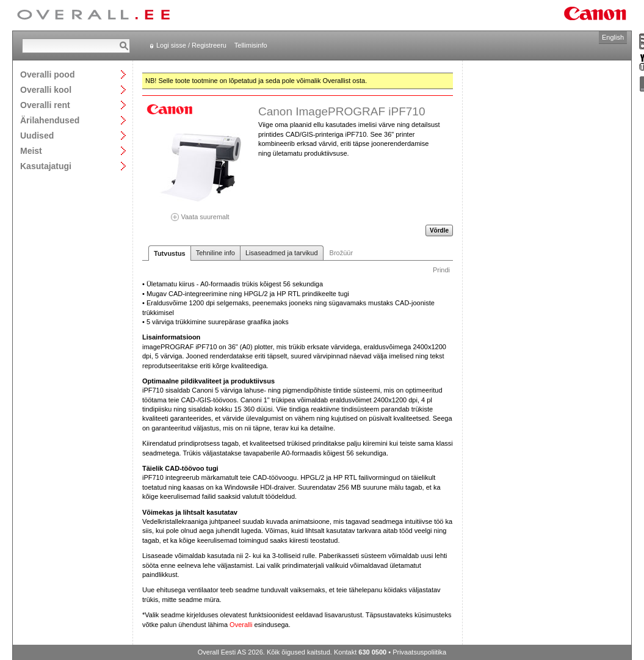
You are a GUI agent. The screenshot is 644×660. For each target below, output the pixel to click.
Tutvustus (170, 253)
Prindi (441, 270)
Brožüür (342, 253)
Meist (31, 150)
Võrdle (439, 230)
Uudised (37, 135)
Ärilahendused (50, 120)
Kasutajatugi (46, 166)
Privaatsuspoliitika (419, 652)
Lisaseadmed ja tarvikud (282, 253)
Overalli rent (45, 105)
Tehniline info (215, 253)
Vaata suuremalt (200, 213)
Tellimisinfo (251, 45)
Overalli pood (47, 74)
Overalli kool (46, 89)
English (613, 37)
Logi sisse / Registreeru (191, 45)
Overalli (241, 625)
